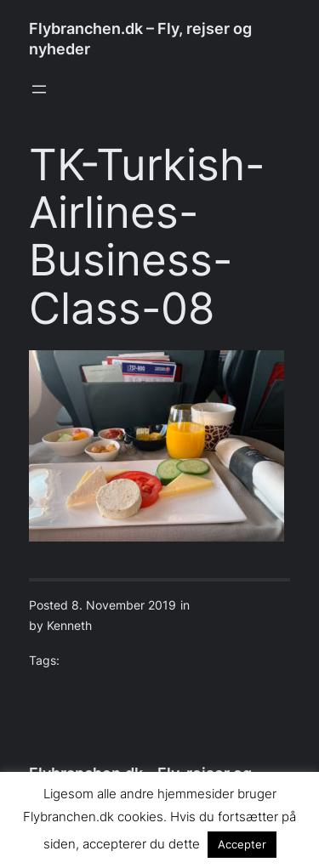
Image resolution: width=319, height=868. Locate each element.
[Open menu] (39, 89)
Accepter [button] (242, 844)
